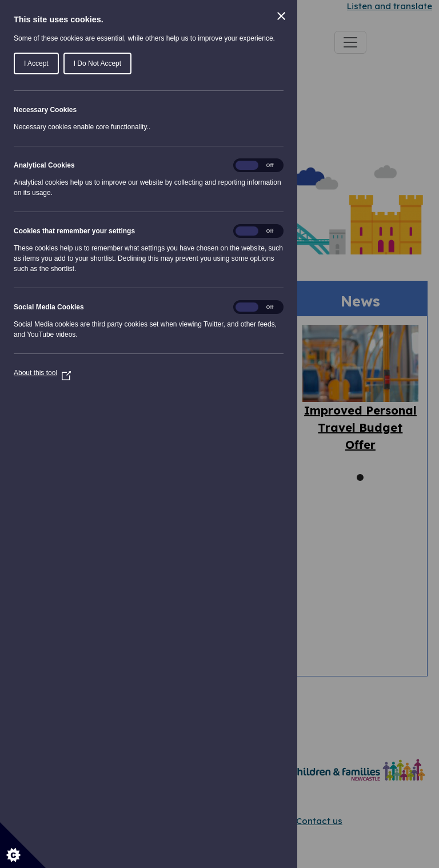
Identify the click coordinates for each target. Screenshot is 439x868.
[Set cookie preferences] (23, 845)
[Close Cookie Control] (281, 16)
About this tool (42, 373)
